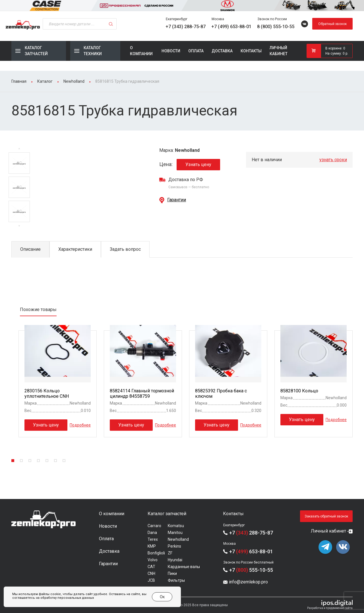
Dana (152, 533)
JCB (151, 580)
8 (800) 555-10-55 (276, 27)
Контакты (251, 51)
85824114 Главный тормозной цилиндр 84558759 (142, 394)
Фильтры (176, 580)
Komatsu (176, 526)
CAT (151, 567)
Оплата (196, 51)
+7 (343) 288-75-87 (186, 27)
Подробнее (80, 425)
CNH (151, 573)
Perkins (174, 546)
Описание (30, 249)
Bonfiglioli (156, 553)
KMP (152, 546)
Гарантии (177, 200)
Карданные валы (184, 567)
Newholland (178, 539)
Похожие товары (38, 309)
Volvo (153, 560)
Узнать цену (198, 164)
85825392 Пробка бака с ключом (221, 394)
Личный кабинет (279, 51)
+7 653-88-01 (251, 551)
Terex (153, 539)
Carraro (154, 526)
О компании (141, 51)
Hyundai (175, 560)
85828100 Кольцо (299, 391)
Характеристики (75, 249)
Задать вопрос (125, 249)
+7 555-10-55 (251, 570)
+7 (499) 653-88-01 (231, 27)
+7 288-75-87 (251, 533)
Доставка (222, 51)
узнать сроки (333, 160)
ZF (170, 553)
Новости (171, 51)
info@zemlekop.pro (248, 582)
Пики (172, 573)
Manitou (175, 533)
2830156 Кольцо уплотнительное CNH (47, 394)
